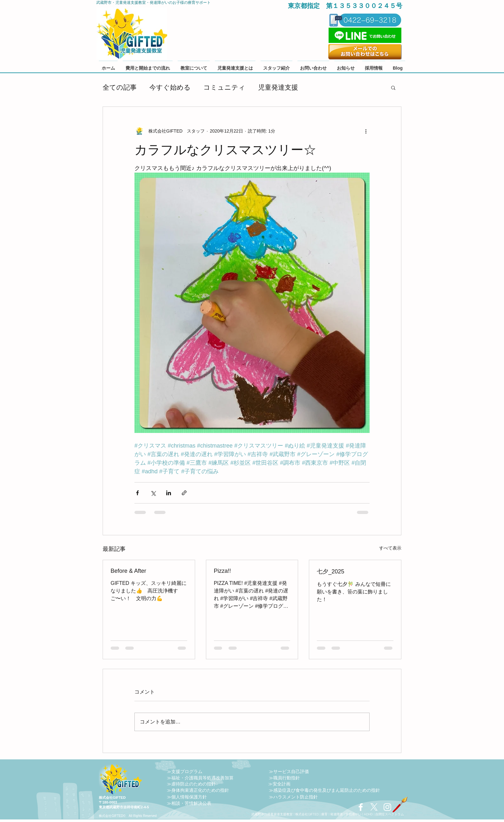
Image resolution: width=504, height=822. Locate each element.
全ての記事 (120, 87)
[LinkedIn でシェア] (169, 493)
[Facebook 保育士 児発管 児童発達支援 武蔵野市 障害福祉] (361, 807)
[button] (393, 87)
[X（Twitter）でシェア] (153, 493)
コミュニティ (224, 87)
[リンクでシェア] (184, 493)
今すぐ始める (170, 87)
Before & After (128, 571)
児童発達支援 (278, 87)
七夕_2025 (330, 572)
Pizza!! (222, 571)
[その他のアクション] (366, 131)
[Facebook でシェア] (137, 493)
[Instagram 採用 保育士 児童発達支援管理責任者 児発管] (387, 807)
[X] (374, 807)
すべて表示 (390, 548)
